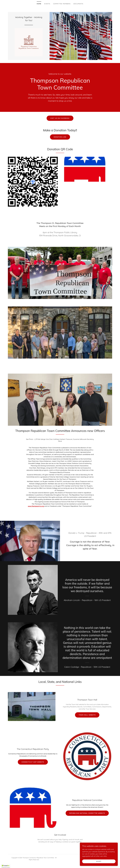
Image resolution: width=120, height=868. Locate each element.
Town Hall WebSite (87, 717)
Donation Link (60, 139)
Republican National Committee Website (87, 815)
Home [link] (39, 4)
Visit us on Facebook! (60, 120)
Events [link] (47, 4)
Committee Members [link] (62, 4)
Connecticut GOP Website (33, 764)
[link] (29, 43)
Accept (99, 861)
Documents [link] (78, 4)
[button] (6, 866)
